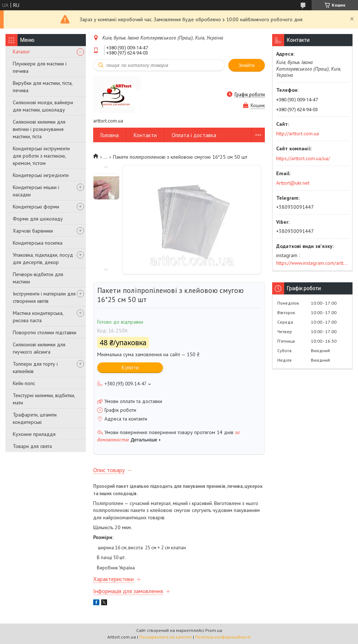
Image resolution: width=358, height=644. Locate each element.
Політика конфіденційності (223, 637)
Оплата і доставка (194, 135)
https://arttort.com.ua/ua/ (303, 158)
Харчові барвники (33, 231)
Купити (130, 367)
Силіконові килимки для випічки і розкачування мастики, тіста (39, 129)
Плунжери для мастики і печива (40, 67)
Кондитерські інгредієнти (41, 175)
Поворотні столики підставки (45, 332)
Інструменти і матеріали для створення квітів (44, 297)
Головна (110, 135)
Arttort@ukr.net (293, 183)
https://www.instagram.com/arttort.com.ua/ (312, 263)
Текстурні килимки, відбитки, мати (44, 399)
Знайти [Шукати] (247, 65)
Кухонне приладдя (34, 434)
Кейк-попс (24, 383)
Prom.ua (214, 630)
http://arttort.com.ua (298, 133)
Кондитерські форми (36, 207)
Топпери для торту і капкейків (35, 368)
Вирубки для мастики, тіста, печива (43, 87)
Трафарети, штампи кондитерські (35, 418)
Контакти (145, 135)
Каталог (21, 52)
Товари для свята (32, 446)
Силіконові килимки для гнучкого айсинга (39, 348)
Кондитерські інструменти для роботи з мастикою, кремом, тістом (41, 156)
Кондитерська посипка (38, 243)
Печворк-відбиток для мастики (38, 278)
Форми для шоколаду (38, 219)
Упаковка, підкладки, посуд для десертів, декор (43, 259)
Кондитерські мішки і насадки (36, 191)
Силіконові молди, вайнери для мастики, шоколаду (43, 106)
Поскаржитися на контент (165, 637)
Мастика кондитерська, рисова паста (38, 317)
